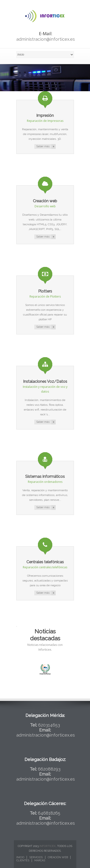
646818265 (49, 813)
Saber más (43, 146)
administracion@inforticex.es (46, 39)
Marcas (40, 860)
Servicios (36, 857)
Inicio (20, 857)
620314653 (49, 725)
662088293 (49, 769)
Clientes (23, 860)
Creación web (58, 857)
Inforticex (48, 846)
